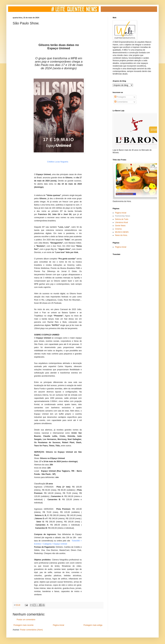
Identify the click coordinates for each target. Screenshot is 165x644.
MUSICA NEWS (122, 232)
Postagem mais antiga (93, 625)
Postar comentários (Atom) (31, 630)
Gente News (120, 226)
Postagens (120, 97)
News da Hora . (122, 235)
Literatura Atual (121, 222)
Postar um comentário (26, 620)
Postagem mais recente (23, 625)
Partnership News (123, 216)
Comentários (121, 102)
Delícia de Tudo (122, 219)
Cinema (118, 229)
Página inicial (58, 625)
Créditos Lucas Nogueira (58, 162)
